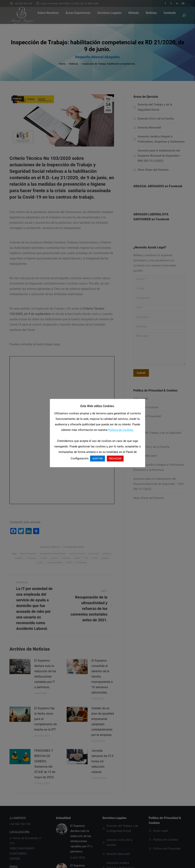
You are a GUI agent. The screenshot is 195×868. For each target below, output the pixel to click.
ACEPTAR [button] (97, 459)
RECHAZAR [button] (115, 459)
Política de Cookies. (121, 430)
